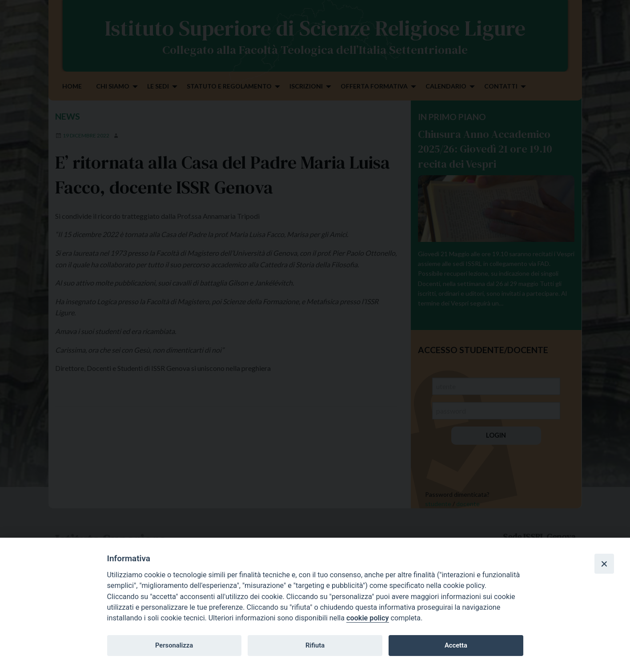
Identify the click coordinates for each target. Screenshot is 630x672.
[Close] (604, 563)
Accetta (456, 645)
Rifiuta (315, 645)
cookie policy (367, 618)
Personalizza (174, 645)
